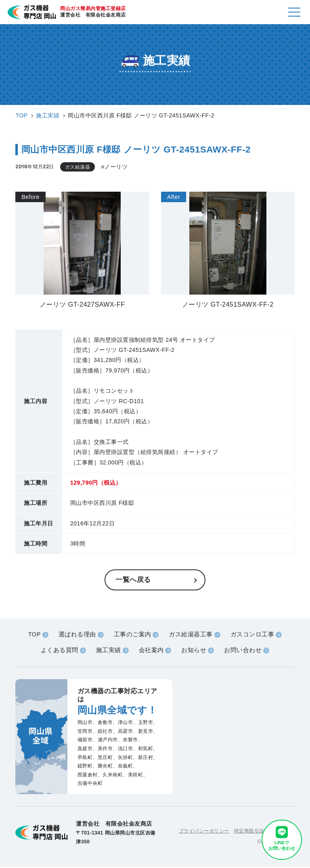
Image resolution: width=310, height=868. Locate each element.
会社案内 (151, 652)
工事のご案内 (133, 635)
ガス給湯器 (78, 167)
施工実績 (108, 652)
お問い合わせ (243, 652)
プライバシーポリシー (204, 832)
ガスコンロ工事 (253, 635)
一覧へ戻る (134, 580)
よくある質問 (59, 652)
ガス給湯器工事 (191, 635)
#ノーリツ (114, 167)
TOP (34, 635)
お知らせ (194, 652)
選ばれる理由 (77, 635)
